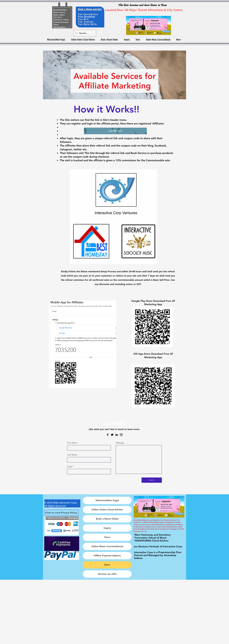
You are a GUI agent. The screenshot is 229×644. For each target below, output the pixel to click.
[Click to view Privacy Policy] (61, 513)
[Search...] (85, 33)
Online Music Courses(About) (107, 546)
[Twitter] (112, 435)
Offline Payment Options (107, 556)
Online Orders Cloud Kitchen (107, 510)
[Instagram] (121, 435)
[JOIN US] (115, 131)
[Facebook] (108, 435)
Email (70, 467)
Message (120, 443)
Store (107, 537)
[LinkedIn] (117, 435)
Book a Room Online (107, 519)
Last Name (72, 455)
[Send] (152, 480)
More (107, 565)
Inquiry (107, 528)
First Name (72, 443)
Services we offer (107, 574)
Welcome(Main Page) (107, 500)
